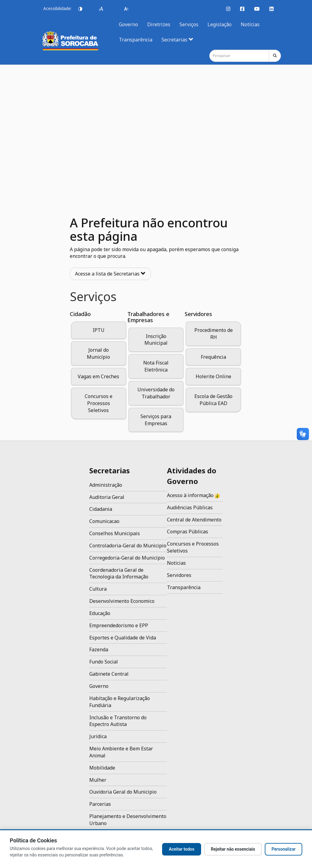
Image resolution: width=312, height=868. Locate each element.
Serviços (189, 24)
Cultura (98, 589)
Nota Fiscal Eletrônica (156, 366)
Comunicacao (104, 521)
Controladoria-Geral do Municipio (128, 546)
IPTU (99, 330)
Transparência (136, 40)
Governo (128, 24)
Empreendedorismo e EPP (119, 625)
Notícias (250, 24)
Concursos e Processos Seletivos (99, 403)
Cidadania (101, 509)
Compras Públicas (188, 532)
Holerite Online (213, 376)
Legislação (220, 24)
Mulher (98, 780)
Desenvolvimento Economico (122, 601)
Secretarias (177, 40)
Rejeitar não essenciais (233, 849)
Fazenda (99, 649)
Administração (106, 485)
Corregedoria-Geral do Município (127, 558)
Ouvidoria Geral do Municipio (123, 792)
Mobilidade (102, 768)
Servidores (179, 575)
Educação (100, 613)
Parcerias (100, 804)
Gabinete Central (109, 674)
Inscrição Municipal (156, 340)
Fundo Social (104, 662)
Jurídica (98, 736)
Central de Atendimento (194, 520)
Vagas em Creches (98, 376)
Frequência (213, 357)
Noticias (176, 563)
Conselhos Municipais (115, 533)
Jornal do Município (98, 353)
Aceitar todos (182, 849)
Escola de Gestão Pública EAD (213, 400)
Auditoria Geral (107, 497)
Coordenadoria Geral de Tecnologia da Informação (119, 573)
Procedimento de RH (214, 334)
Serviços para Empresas (156, 420)
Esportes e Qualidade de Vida (123, 638)
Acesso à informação (193, 495)
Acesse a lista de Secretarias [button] (110, 274)
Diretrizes (159, 24)
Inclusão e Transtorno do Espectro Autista (118, 721)
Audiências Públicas (190, 507)
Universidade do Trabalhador (156, 393)
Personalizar (284, 849)
